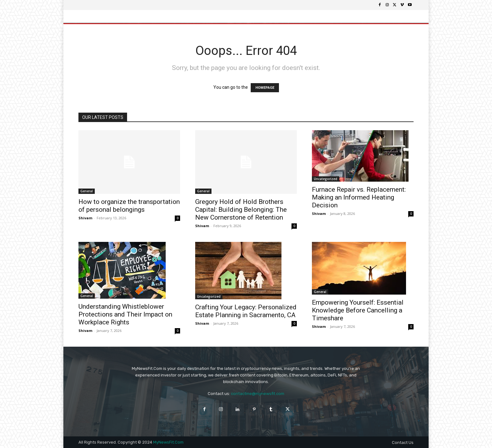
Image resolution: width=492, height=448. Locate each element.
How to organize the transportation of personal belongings (129, 206)
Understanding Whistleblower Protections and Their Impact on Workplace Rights (125, 314)
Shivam (85, 218)
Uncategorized (326, 179)
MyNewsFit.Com (168, 442)
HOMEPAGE (265, 88)
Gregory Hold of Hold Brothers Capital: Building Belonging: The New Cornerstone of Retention (241, 210)
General (87, 191)
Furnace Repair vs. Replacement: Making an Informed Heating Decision (359, 197)
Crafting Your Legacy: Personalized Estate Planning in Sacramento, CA (246, 311)
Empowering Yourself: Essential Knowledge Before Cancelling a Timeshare (358, 310)
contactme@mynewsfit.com (258, 394)
